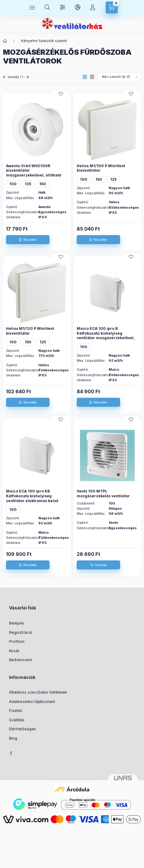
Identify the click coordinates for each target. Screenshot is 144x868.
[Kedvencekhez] (61, 94)
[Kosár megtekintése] (112, 8)
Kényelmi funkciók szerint (44, 41)
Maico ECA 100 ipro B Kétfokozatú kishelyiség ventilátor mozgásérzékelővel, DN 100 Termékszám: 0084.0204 (106, 338)
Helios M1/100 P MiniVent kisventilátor (101, 168)
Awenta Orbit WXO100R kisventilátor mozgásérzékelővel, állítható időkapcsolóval (34, 173)
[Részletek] (28, 240)
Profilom (17, 641)
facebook (11, 753)
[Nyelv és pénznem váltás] (78, 8)
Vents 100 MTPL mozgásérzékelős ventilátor (103, 494)
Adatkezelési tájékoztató (32, 701)
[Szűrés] (62, 8)
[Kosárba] (98, 565)
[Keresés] (47, 8)
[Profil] (93, 8)
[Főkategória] (5, 41)
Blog (13, 738)
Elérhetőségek (22, 729)
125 (28, 184)
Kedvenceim (21, 660)
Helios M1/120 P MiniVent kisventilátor (30, 331)
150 (43, 184)
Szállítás (17, 720)
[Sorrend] (119, 77)
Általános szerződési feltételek (38, 692)
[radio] (92, 77)
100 (13, 184)
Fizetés (16, 710)
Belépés (17, 623)
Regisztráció (21, 632)
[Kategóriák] (32, 8)
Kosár (14, 651)
